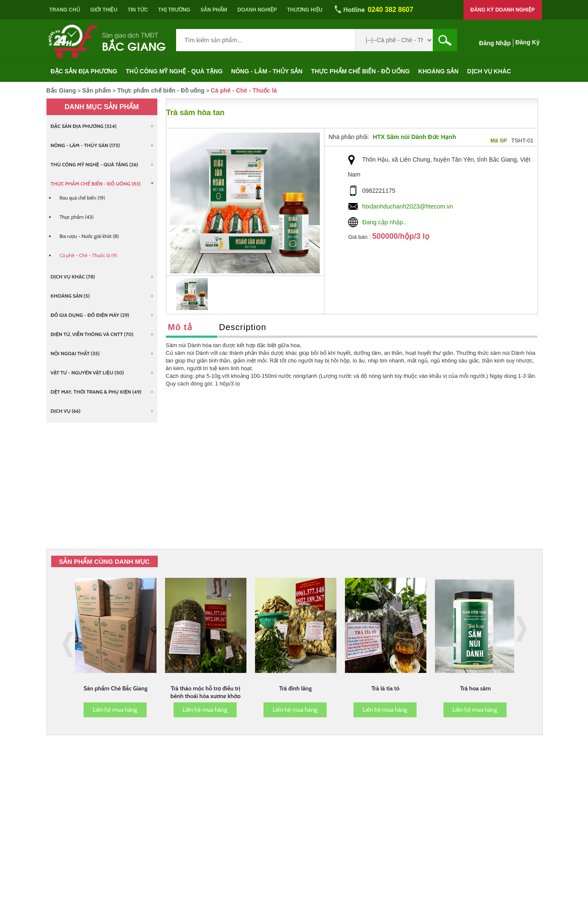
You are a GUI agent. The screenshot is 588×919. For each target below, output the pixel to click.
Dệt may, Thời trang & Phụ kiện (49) (96, 392)
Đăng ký (528, 42)
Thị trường (174, 10)
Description (243, 327)
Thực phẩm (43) (77, 217)
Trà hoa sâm (475, 688)
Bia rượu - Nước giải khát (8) (89, 236)
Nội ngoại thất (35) (75, 353)
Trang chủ (65, 10)
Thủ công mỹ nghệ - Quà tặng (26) (95, 164)
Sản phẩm (214, 10)
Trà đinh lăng (296, 688)
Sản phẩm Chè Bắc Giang (116, 688)
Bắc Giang (134, 45)
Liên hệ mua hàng (115, 710)
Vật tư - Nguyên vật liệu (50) (87, 373)
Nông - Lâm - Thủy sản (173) (85, 145)
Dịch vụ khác (489, 71)
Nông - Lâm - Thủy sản (267, 71)
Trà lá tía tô (385, 688)
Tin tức (138, 10)
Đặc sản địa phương (84, 71)
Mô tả (180, 327)
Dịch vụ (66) (66, 411)
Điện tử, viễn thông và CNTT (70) (92, 334)
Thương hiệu (305, 10)
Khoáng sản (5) (70, 296)
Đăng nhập (495, 43)
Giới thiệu (104, 10)
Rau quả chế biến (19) (83, 198)
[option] (192, 294)
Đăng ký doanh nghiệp (503, 10)
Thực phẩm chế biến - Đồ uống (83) (96, 184)
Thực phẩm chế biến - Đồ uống (360, 71)
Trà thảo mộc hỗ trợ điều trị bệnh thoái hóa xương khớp (206, 692)
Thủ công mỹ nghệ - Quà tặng (174, 71)
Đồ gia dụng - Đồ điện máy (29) (90, 315)
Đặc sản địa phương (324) (84, 126)
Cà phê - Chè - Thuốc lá (244, 90)
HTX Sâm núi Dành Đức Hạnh (414, 137)
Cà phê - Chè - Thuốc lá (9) (88, 255)
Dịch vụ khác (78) (73, 277)
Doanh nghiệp (257, 10)
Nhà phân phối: (349, 137)
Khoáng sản (439, 71)
